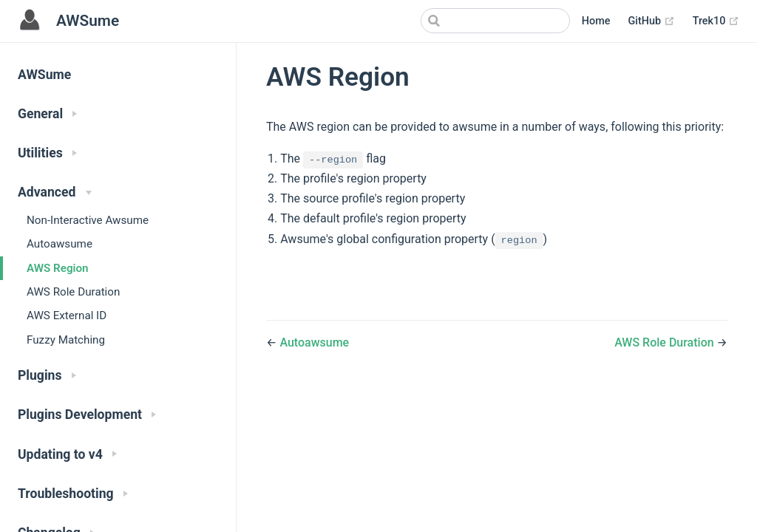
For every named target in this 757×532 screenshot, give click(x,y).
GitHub (651, 21)
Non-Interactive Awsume (88, 220)
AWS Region (58, 268)
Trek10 (716, 21)
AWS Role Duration (73, 292)
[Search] (495, 21)
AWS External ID (67, 316)
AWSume (44, 75)
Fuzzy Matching (66, 340)
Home (596, 21)
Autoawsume (60, 244)
